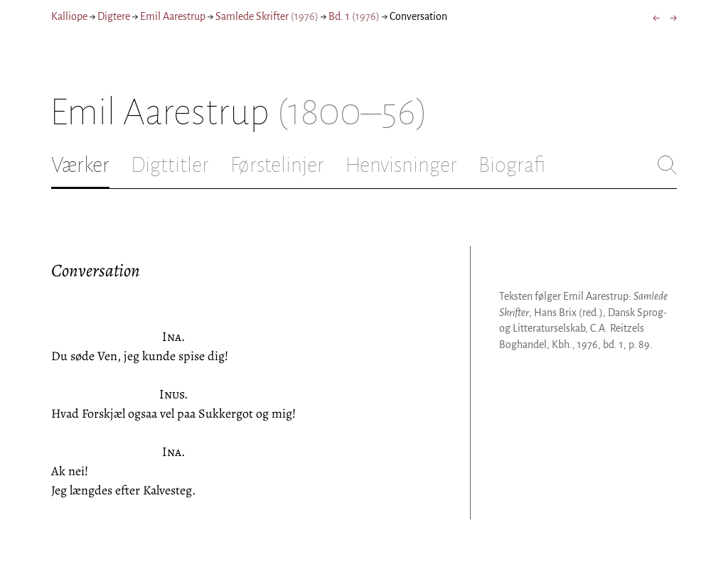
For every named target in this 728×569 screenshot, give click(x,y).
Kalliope (69, 16)
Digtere (114, 16)
